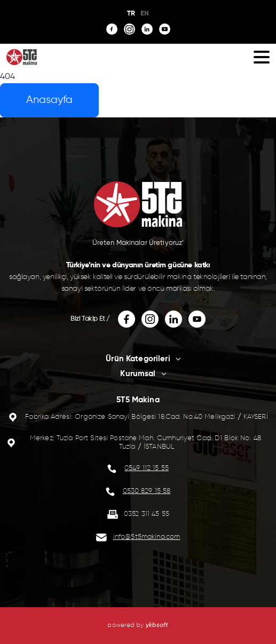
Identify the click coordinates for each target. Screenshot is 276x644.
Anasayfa (49, 100)
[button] (262, 57)
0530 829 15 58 (147, 491)
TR (131, 14)
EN (145, 14)
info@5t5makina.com (147, 537)
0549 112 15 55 (147, 468)
